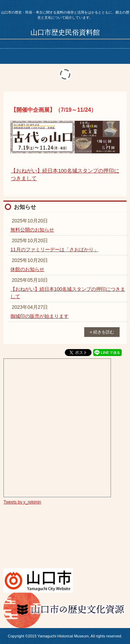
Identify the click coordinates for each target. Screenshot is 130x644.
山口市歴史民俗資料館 (65, 32)
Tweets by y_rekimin (22, 502)
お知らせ (25, 207)
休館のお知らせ (27, 269)
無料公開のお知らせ (32, 230)
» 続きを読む (102, 332)
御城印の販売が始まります (40, 316)
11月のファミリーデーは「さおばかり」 (54, 249)
